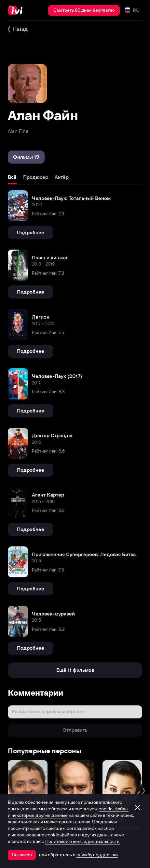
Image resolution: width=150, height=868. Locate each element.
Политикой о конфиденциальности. (83, 841)
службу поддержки (97, 855)
